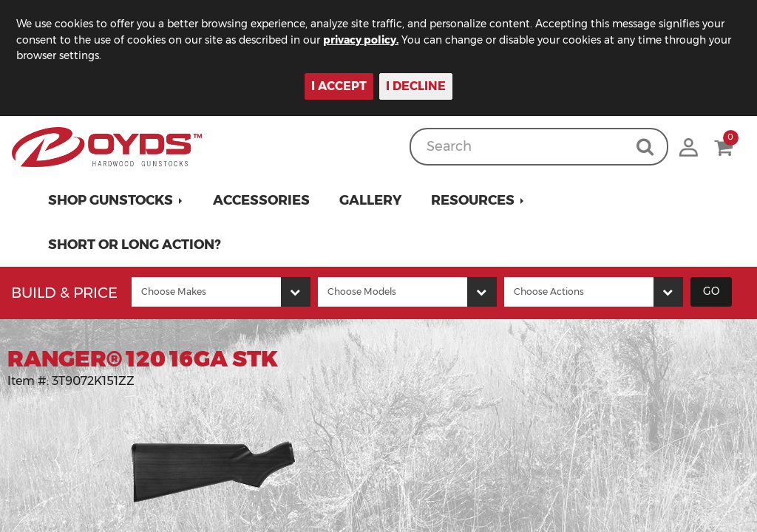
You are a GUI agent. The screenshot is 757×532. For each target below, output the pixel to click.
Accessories (261, 200)
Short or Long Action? (135, 245)
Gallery (370, 200)
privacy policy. (362, 40)
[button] (116, 200)
